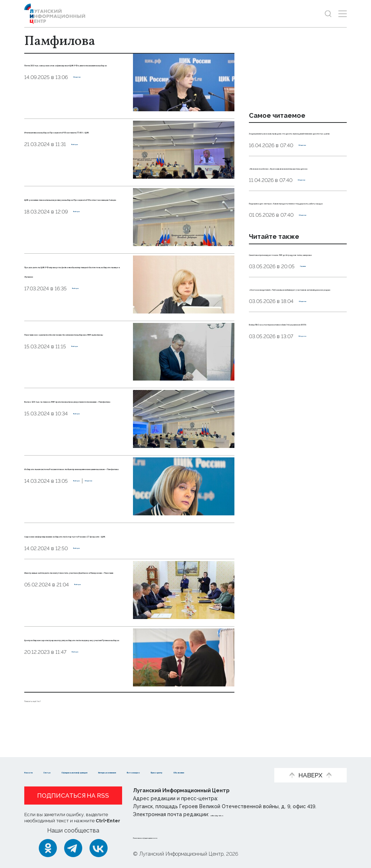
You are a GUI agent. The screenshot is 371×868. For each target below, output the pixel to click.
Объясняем (145, 772)
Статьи (71, 761)
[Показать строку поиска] (328, 14)
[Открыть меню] (343, 14)
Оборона (310, 448)
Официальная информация (133, 761)
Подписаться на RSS (73, 796)
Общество (87, 105)
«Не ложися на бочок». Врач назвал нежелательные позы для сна (294, 199)
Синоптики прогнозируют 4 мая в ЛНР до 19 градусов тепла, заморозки (297, 318)
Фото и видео (45, 772)
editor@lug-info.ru (235, 815)
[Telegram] (73, 848)
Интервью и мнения (215, 761)
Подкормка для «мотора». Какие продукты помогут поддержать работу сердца (293, 250)
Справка (311, 339)
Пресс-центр (97, 772)
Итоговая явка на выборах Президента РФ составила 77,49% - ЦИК (73, 140)
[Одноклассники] (48, 848)
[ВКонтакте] (99, 848)
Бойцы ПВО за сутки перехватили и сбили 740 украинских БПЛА (288, 428)
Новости (37, 761)
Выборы (82, 163)
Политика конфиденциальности (177, 837)
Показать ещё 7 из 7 (51, 709)
